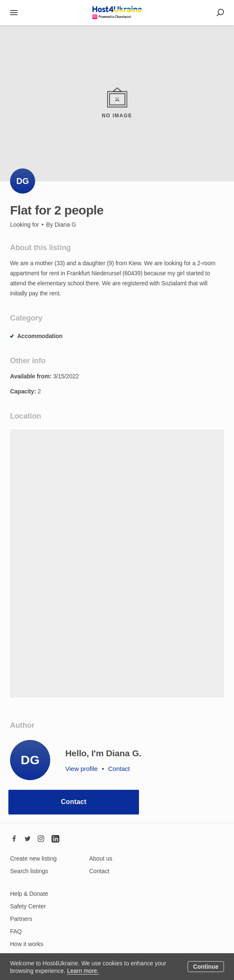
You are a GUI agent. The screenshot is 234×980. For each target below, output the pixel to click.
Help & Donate (29, 894)
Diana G (65, 225)
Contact (74, 802)
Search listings (29, 871)
